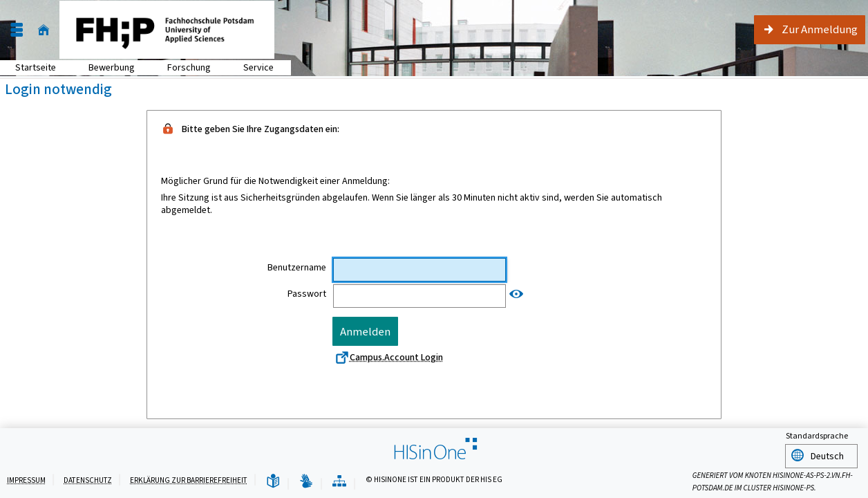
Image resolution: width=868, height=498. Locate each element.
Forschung (181, 67)
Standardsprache (817, 438)
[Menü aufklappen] (17, 30)
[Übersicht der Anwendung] (339, 482)
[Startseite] (44, 30)
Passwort (307, 294)
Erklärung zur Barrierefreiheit (189, 480)
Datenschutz (88, 480)
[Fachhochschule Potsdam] (167, 30)
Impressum (26, 480)
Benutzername (297, 268)
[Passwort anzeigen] (516, 294)
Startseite (36, 67)
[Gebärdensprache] (306, 482)
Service (251, 67)
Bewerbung (104, 67)
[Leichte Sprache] (273, 482)
